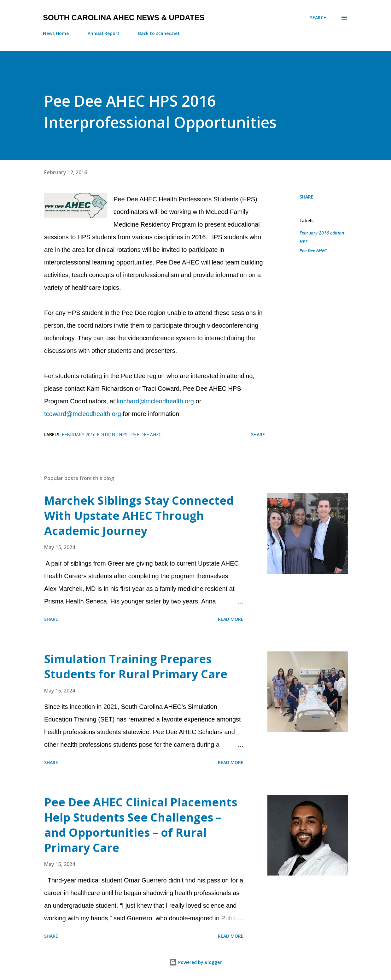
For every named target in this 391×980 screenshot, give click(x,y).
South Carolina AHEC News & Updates (124, 18)
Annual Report (104, 33)
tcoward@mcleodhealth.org (83, 414)
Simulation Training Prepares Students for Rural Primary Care (136, 666)
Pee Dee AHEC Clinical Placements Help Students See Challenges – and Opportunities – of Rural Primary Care (141, 825)
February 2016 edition (322, 233)
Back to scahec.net (159, 33)
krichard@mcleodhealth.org (155, 401)
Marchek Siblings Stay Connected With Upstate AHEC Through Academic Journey (139, 516)
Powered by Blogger (195, 962)
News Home (56, 33)
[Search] (318, 18)
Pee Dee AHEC (313, 250)
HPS (303, 242)
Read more (231, 619)
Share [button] (306, 197)
